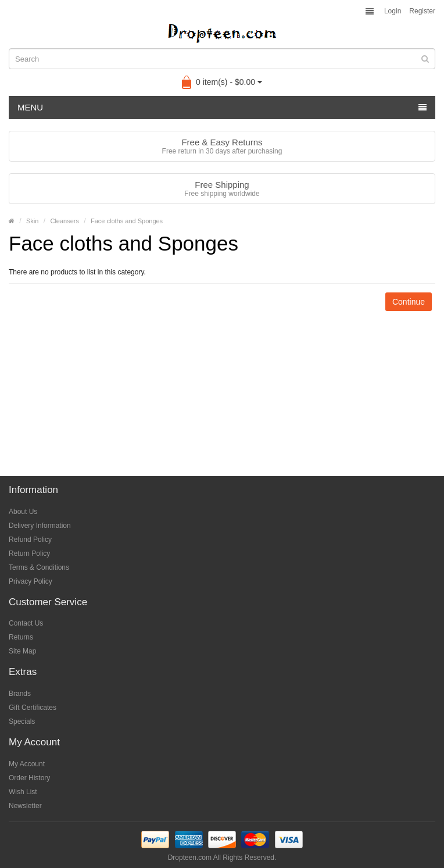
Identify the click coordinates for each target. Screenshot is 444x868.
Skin (32, 221)
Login (393, 11)
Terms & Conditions (39, 567)
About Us (23, 512)
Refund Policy (30, 540)
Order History (29, 778)
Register (422, 11)
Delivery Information (40, 526)
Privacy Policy (31, 581)
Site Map (22, 651)
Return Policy (29, 553)
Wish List (23, 792)
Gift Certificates (33, 708)
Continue (409, 302)
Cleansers (65, 221)
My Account (27, 764)
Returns (21, 637)
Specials (22, 721)
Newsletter (25, 806)
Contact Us (26, 623)
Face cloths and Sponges (127, 221)
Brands (20, 694)
